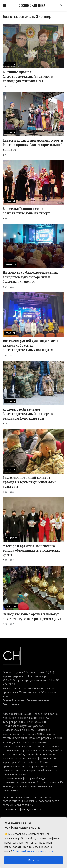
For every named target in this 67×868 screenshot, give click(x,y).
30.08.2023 (9, 155)
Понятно (34, 860)
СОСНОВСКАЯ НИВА (32, 5)
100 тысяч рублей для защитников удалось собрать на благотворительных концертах (31, 345)
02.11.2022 (9, 423)
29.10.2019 (9, 624)
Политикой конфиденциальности (33, 851)
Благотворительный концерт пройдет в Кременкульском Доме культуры (29, 482)
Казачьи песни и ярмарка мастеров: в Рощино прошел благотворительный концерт (33, 145)
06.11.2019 (9, 560)
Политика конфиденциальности (22, 809)
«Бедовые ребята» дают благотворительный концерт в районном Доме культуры (28, 414)
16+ (61, 5)
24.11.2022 (9, 287)
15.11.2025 (9, 86)
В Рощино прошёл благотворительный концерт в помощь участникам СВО (28, 77)
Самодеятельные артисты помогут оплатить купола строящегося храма (32, 616)
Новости (11, 265)
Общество (12, 538)
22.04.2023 (9, 218)
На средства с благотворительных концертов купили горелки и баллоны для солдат (30, 277)
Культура (11, 606)
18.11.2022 (9, 355)
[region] (33, 843)
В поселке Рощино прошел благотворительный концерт (26, 211)
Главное (11, 64)
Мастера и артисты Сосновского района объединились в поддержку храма (31, 550)
